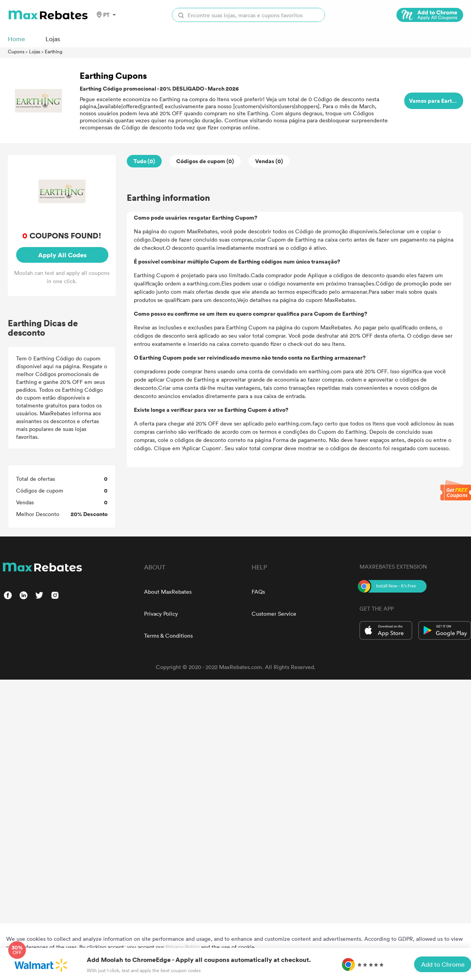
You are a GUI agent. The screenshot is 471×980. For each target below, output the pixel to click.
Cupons (16, 51)
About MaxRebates (168, 592)
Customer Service (274, 614)
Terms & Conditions (168, 635)
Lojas (35, 51)
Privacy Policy (161, 614)
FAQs (258, 592)
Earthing (54, 51)
